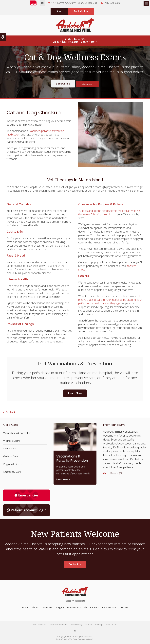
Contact (124, 608)
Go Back (11, 413)
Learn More (75, 394)
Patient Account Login (27, 511)
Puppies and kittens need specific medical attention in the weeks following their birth (109, 213)
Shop (59, 12)
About (35, 608)
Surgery (60, 608)
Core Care (47, 608)
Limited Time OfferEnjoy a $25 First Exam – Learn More (74, 41)
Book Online (81, 12)
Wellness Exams (12, 442)
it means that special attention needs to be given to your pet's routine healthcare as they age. (110, 301)
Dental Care (10, 449)
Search (89, 625)
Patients (94, 608)
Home (25, 608)
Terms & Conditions (58, 625)
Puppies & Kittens (13, 465)
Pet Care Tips (109, 608)
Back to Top (112, 625)
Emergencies (27, 496)
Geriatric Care (11, 457)
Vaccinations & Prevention (17, 434)
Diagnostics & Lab (77, 608)
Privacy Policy (39, 625)
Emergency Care (12, 473)
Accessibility (76, 625)
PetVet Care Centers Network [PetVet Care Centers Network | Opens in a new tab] (80, 640)
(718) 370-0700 (112, 3)
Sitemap (99, 625)
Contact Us (75, 565)
